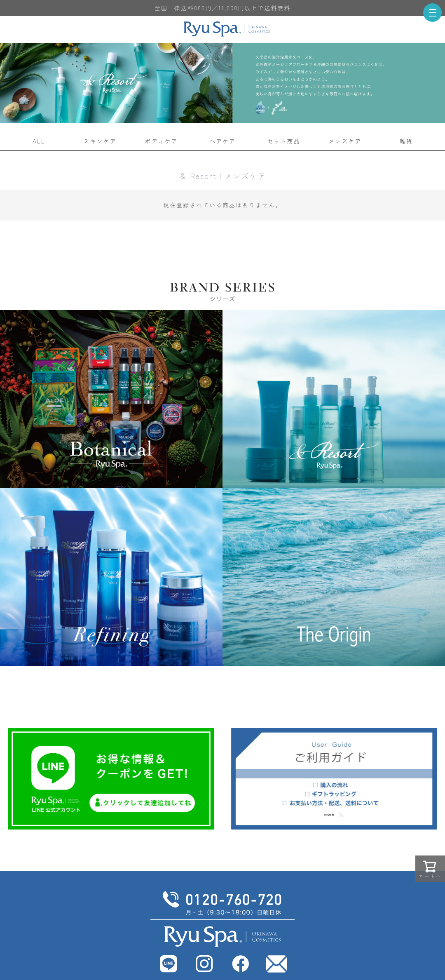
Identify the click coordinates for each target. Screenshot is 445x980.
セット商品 (284, 141)
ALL (39, 141)
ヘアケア (222, 141)
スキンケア (100, 141)
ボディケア (161, 141)
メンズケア (345, 141)
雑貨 (406, 141)
